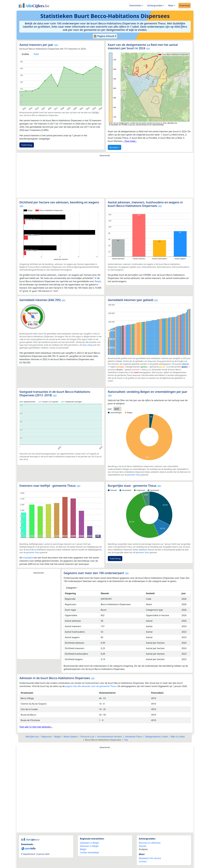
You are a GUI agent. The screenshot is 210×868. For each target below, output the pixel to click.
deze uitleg (87, 345)
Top (126, 740)
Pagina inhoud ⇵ (105, 36)
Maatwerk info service (150, 858)
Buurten (114, 147)
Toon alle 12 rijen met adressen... (36, 727)
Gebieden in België (89, 843)
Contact (143, 861)
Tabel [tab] (36, 54)
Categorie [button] (71, 588)
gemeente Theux (134, 475)
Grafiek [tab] (25, 54)
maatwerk (28, 558)
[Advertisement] (105, 178)
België (98, 281)
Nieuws (143, 846)
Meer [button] (171, 5)
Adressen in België (89, 846)
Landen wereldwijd (89, 852)
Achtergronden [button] (155, 5)
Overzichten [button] (135, 5)
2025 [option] (117, 409)
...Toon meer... (130, 141)
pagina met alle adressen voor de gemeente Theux (91, 686)
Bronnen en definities (150, 843)
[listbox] (117, 409)
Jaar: (110, 409)
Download (185, 5)
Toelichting (27, 145)
